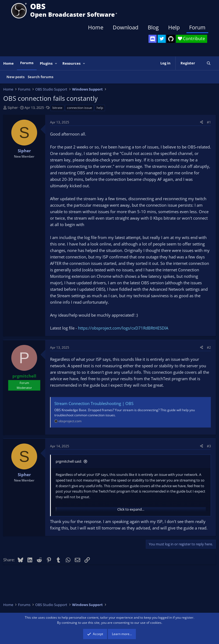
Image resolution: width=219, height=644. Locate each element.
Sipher (13, 108)
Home (96, 27)
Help (174, 27)
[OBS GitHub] (171, 39)
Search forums (40, 77)
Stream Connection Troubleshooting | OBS (94, 403)
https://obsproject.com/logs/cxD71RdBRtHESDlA (123, 328)
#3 (209, 446)
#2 (209, 347)
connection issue (80, 108)
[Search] (209, 63)
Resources (71, 63)
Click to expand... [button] (131, 509)
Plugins (46, 63)
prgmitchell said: (69, 461)
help (100, 108)
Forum (197, 27)
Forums (27, 63)
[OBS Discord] (153, 39)
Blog (153, 27)
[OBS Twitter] (162, 39)
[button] (56, 63)
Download (126, 27)
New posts (15, 77)
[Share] (202, 122)
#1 (209, 122)
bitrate (57, 108)
